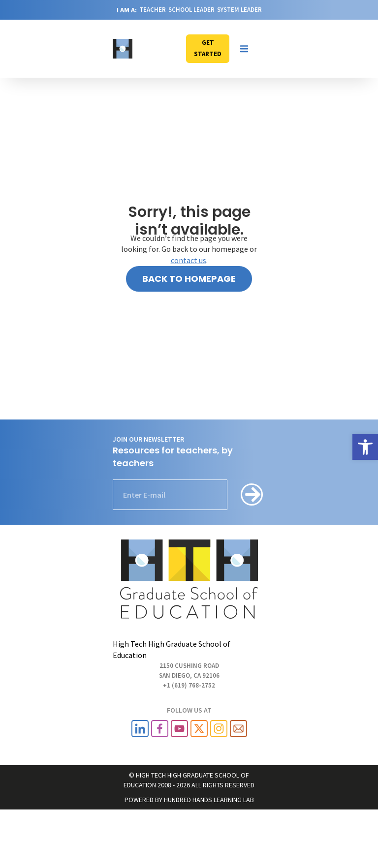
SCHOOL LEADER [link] (191, 10)
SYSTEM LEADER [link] (239, 10)
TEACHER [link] (153, 10)
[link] (365, 447)
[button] (244, 49)
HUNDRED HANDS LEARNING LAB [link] (209, 800)
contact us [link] (189, 260)
